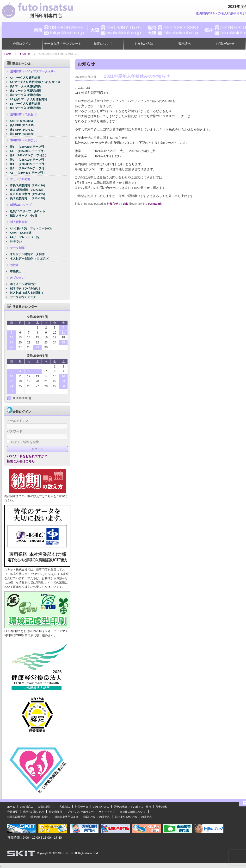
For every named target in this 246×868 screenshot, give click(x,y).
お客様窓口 (27, 807)
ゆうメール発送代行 (23, 284)
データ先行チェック (23, 297)
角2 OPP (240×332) (22, 130)
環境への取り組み (33, 812)
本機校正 (16, 271)
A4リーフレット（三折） (26, 237)
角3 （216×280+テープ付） (28, 168)
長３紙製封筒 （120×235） (28, 198)
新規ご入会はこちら (21, 461)
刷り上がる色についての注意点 (133, 817)
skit (125, 204)
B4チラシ (16, 241)
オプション (17, 278)
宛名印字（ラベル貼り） (26, 288)
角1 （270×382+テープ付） (28, 164)
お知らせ (112, 204)
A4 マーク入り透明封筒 (25, 78)
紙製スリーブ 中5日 (24, 216)
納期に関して (46, 807)
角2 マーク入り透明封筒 (25, 91)
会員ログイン (22, 44)
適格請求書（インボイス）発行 (133, 807)
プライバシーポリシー (80, 812)
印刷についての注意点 (97, 817)
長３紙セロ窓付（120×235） (28, 194)
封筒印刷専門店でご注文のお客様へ (28, 817)
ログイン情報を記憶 (23, 442)
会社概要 (12, 812)
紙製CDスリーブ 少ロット (28, 211)
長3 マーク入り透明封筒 (25, 86)
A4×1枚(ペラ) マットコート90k (31, 228)
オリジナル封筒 (20, 179)
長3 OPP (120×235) (22, 125)
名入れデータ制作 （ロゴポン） (30, 258)
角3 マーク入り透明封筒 (25, 108)
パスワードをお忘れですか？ (27, 456)
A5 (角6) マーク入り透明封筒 (29, 99)
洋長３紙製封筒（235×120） (28, 185)
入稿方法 (65, 807)
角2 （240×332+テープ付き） (29, 155)
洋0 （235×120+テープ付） (28, 160)
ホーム (11, 807)
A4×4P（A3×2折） (22, 233)
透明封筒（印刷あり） (25, 114)
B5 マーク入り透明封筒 (25, 104)
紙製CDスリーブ (21, 205)
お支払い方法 (144, 44)
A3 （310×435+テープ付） (28, 173)
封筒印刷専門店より (66, 817)
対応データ (82, 807)
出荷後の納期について (133, 812)
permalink (155, 204)
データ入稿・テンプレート (63, 44)
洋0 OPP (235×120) (22, 134)
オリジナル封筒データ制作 (27, 254)
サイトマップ (107, 812)
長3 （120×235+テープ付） (28, 147)
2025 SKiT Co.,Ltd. (63, 853)
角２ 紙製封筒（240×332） (27, 190)
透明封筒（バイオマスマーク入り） (33, 71)
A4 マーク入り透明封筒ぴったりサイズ (35, 82)
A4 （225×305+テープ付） (28, 151)
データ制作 (17, 248)
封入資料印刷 (19, 222)
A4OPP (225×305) (21, 121)
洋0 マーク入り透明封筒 (25, 95)
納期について (103, 44)
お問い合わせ (225, 44)
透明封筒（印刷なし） (25, 140)
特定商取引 (56, 812)
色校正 (14, 265)
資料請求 (184, 44)
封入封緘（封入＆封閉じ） (27, 293)
